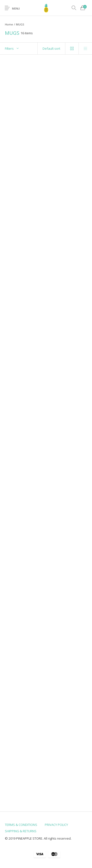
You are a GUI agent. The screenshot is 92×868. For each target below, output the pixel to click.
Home (9, 24)
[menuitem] (21, 825)
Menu (16, 8)
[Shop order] (52, 48)
